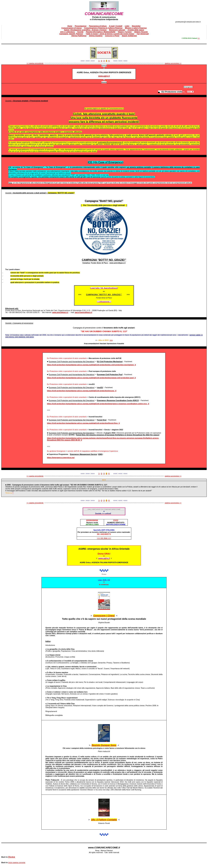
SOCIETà (104, 53)
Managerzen (49, 183)
